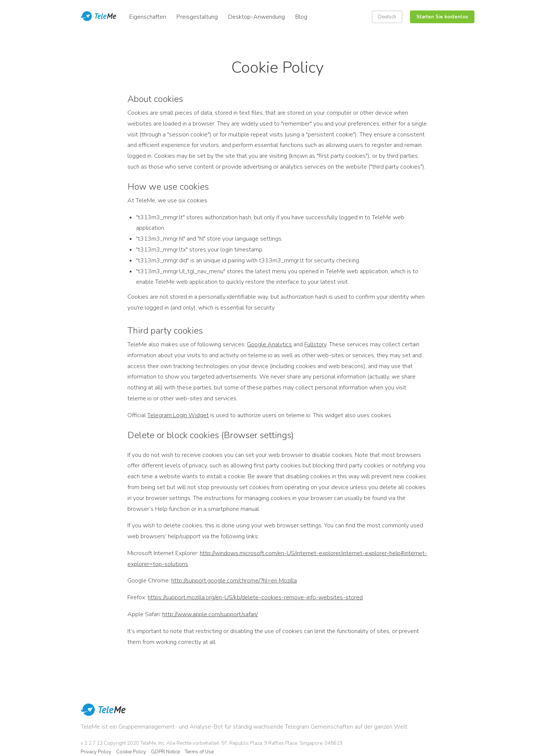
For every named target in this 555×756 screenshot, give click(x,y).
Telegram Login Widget (178, 415)
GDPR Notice (165, 752)
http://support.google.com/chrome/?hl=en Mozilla (234, 581)
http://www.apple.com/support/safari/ (210, 614)
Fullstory (315, 344)
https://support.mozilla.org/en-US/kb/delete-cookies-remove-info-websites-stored (255, 597)
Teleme (99, 17)
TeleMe (103, 715)
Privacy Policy (96, 752)
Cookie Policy (131, 752)
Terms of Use (199, 752)
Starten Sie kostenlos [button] (442, 17)
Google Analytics (269, 344)
